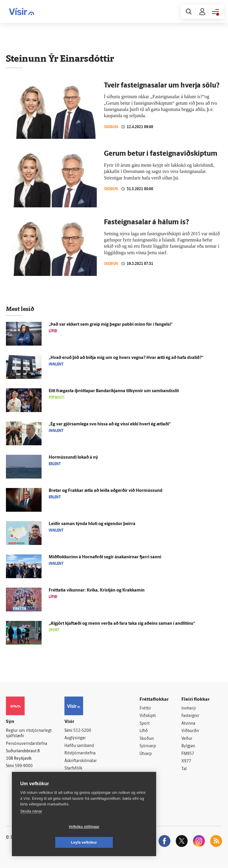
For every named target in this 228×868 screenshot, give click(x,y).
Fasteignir (190, 716)
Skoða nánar (31, 827)
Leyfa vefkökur (119, 842)
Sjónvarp (148, 747)
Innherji (189, 709)
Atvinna (188, 724)
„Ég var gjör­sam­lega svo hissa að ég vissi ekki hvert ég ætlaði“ (110, 424)
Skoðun (111, 127)
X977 (186, 762)
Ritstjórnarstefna (80, 754)
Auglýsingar (75, 738)
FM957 (188, 754)
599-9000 (24, 766)
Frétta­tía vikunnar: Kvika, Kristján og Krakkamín (97, 590)
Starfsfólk (73, 769)
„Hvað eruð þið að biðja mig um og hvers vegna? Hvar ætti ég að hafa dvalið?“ (126, 358)
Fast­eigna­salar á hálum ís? (147, 222)
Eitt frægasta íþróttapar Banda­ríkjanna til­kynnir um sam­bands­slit (114, 391)
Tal (184, 769)
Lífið (144, 731)
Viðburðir (190, 731)
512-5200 (82, 731)
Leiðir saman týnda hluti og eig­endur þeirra (92, 524)
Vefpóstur (73, 784)
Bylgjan (188, 747)
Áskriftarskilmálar (81, 761)
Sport (145, 724)
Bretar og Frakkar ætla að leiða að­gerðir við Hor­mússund (106, 491)
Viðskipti (148, 716)
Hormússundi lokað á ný (73, 458)
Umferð (72, 776)
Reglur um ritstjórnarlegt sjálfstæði (29, 734)
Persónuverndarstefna (27, 744)
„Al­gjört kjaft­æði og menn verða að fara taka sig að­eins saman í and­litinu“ (122, 624)
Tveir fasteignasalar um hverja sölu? (162, 86)
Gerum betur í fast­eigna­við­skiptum (161, 154)
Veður (187, 739)
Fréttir (145, 709)
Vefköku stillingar (49, 842)
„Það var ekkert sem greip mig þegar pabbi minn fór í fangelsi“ (111, 325)
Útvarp (146, 754)
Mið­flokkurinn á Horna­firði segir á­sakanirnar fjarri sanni (105, 557)
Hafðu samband (79, 746)
